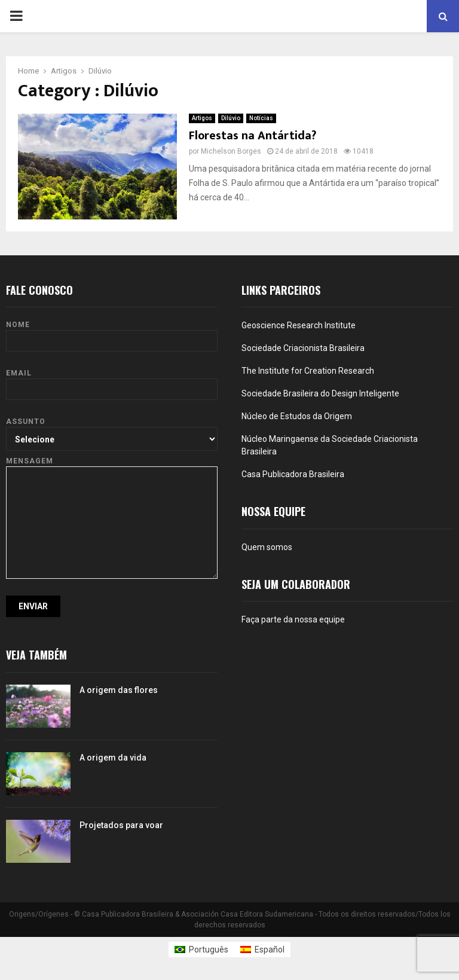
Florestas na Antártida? (253, 136)
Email (112, 381)
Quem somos (267, 547)
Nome (112, 333)
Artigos (202, 118)
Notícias (261, 118)
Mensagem (112, 466)
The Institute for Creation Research (308, 371)
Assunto (112, 430)
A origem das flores (119, 690)
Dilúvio (231, 118)
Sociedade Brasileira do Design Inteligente (320, 393)
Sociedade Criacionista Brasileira (303, 348)
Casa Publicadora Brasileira (293, 474)
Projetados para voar (121, 825)
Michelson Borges (231, 151)
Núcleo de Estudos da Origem (297, 416)
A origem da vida (113, 758)
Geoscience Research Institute (299, 325)
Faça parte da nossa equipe (293, 619)
